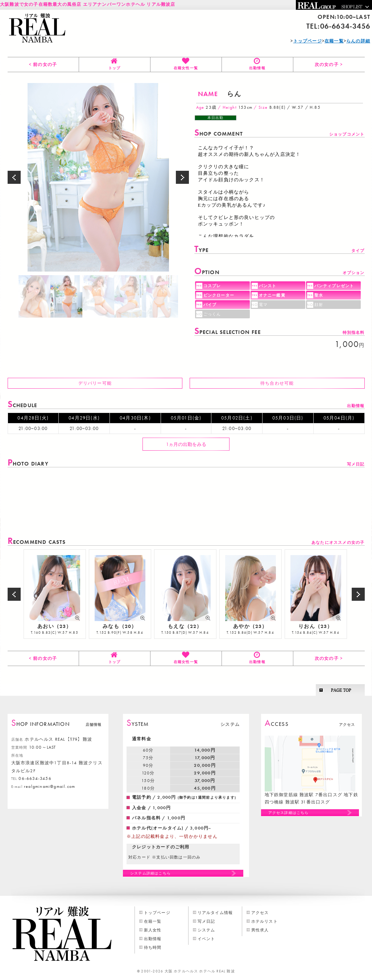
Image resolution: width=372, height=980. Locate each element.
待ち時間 (153, 947)
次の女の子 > (329, 65)
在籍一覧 (153, 921)
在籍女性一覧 (186, 68)
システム (206, 930)
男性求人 (260, 930)
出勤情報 (257, 68)
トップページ (157, 913)
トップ (115, 68)
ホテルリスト (264, 921)
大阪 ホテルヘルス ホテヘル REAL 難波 (200, 971)
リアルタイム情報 (215, 913)
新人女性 (153, 930)
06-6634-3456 (345, 26)
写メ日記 (206, 921)
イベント (206, 939)
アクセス (260, 913)
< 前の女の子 (43, 65)
